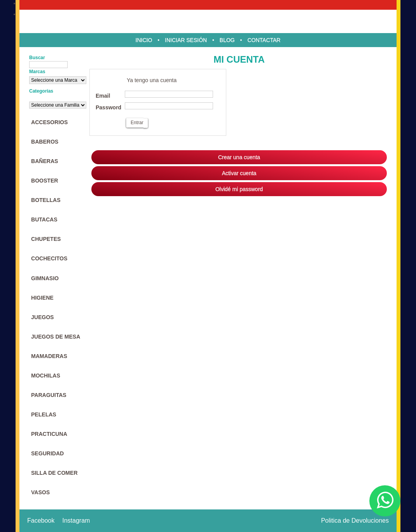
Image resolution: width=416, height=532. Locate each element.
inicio (144, 40)
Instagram (76, 521)
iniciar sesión (186, 40)
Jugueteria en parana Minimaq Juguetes (208, 21)
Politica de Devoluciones (355, 521)
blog (227, 40)
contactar (264, 40)
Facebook (41, 521)
